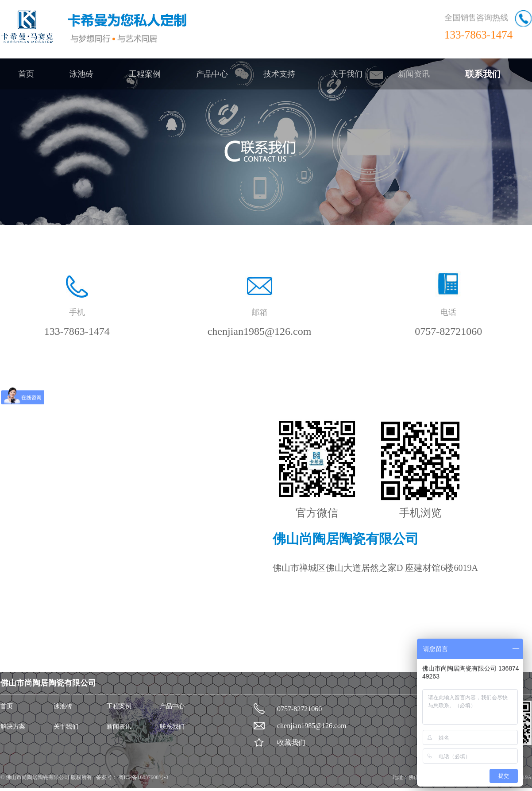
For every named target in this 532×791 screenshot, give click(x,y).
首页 (26, 74)
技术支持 (279, 74)
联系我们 (483, 74)
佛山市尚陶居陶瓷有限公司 (38, 777)
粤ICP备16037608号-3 (143, 777)
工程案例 (145, 74)
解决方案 (13, 727)
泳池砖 (81, 74)
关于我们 (347, 74)
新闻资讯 (414, 74)
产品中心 (212, 74)
